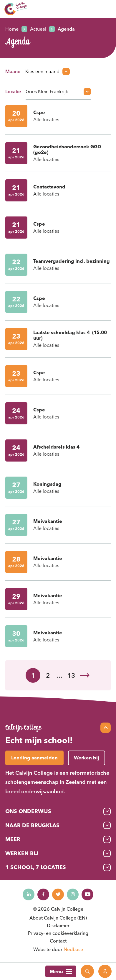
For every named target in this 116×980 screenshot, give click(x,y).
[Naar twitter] (58, 894)
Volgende (84, 675)
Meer (13, 839)
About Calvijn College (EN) (58, 918)
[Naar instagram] (73, 894)
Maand (13, 71)
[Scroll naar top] (106, 728)
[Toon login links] (105, 971)
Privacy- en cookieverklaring (58, 933)
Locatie (13, 91)
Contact (58, 941)
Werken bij (22, 853)
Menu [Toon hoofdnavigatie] (61, 971)
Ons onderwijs (28, 811)
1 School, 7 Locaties (36, 867)
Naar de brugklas (32, 825)
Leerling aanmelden (34, 758)
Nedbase (73, 949)
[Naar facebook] (43, 894)
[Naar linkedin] (29, 894)
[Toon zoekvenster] (87, 971)
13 (71, 675)
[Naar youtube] (87, 894)
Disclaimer (58, 925)
